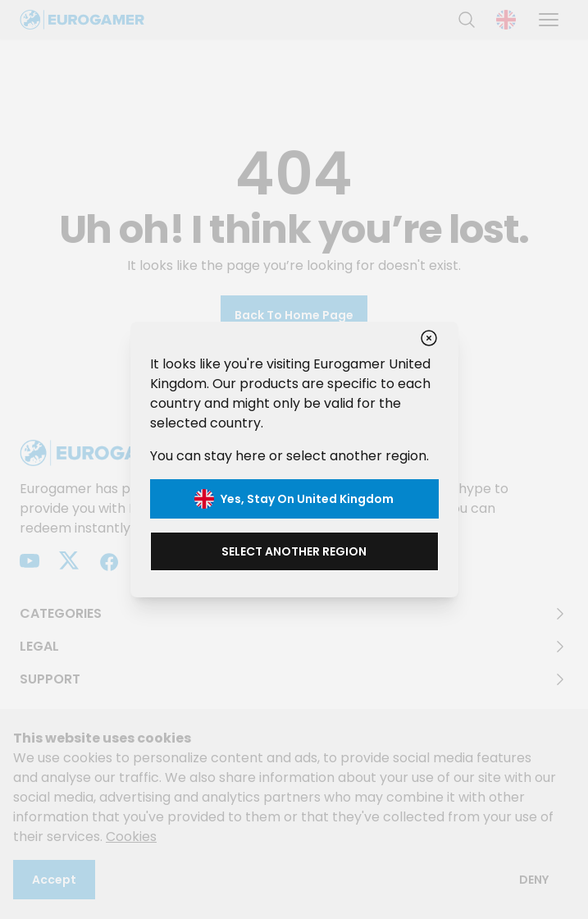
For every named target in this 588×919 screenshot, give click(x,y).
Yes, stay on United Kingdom (294, 499)
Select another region (294, 551)
